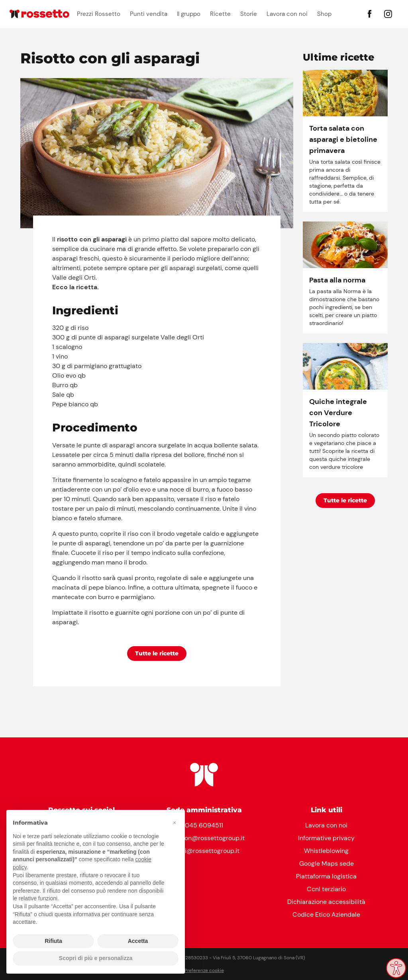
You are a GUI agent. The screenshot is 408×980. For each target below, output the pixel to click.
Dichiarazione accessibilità (326, 902)
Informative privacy (326, 838)
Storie (249, 14)
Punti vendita (149, 14)
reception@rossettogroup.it (204, 838)
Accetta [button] (138, 941)
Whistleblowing (326, 851)
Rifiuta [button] (53, 941)
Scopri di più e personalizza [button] (96, 958)
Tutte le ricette (157, 653)
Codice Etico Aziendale (326, 914)
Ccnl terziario (326, 889)
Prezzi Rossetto (99, 14)
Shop (324, 14)
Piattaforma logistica (326, 876)
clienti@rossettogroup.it (204, 851)
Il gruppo (189, 14)
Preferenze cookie (204, 970)
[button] (175, 823)
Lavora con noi (287, 14)
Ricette (220, 14)
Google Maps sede (327, 863)
